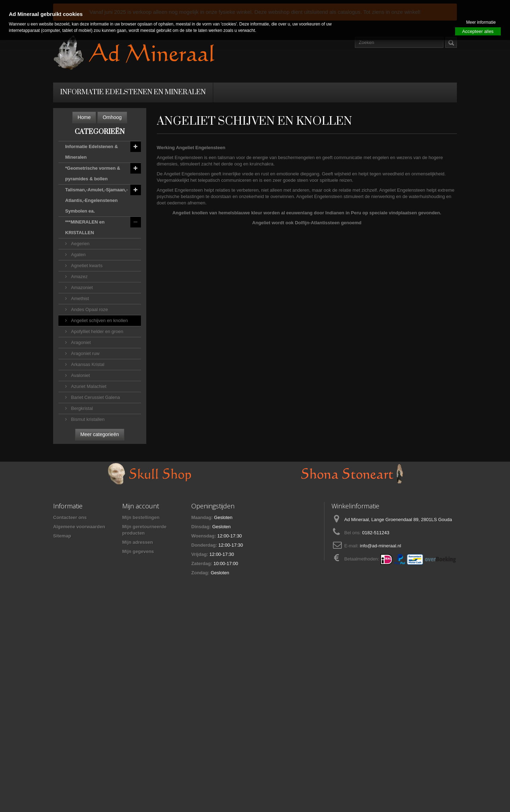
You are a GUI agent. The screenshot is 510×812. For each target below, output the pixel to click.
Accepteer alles (478, 31)
